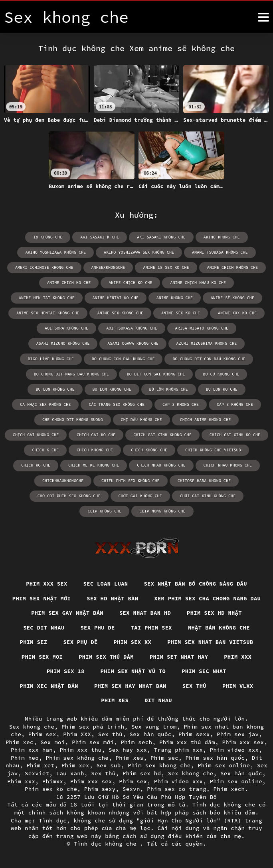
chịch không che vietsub (213, 450)
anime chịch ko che (131, 283)
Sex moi (52, 742)
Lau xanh (70, 773)
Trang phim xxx (179, 750)
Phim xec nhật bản (209, 685)
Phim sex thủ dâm (50, 671)
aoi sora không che (67, 328)
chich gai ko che (97, 434)
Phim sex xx (56, 656)
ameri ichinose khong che (45, 267)
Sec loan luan (105, 583)
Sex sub (108, 765)
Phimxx (53, 781)
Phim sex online (224, 765)
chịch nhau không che (161, 465)
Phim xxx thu (81, 750)
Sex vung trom (154, 727)
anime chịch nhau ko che (198, 283)
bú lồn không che (168, 389)
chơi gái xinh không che (182, 495)
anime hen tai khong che (47, 298)
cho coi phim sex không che (44, 495)
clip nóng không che (136, 510)
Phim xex (75, 765)
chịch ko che (37, 465)
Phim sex (42, 734)
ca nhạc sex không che (46, 404)
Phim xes (203, 700)
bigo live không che (51, 359)
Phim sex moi (215, 656)
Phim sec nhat (140, 685)
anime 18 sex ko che (166, 267)
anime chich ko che (69, 283)
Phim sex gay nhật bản (199, 612)
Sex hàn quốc (151, 734)
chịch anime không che (205, 419)
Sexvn (131, 789)
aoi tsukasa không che (132, 328)
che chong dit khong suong (73, 419)
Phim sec (164, 758)
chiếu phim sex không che (131, 480)
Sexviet (37, 773)
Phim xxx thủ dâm (187, 742)
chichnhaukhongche (63, 480)
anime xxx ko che (237, 313)
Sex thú (114, 700)
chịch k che (46, 450)
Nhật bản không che (118, 642)
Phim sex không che (77, 758)
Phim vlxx (157, 700)
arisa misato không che (201, 328)
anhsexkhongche (109, 267)
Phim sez (180, 642)
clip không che (244, 495)
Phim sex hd (142, 773)
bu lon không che (56, 389)
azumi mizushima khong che (206, 343)
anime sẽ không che (232, 298)
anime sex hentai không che (49, 313)
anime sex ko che (180, 313)
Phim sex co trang (177, 789)
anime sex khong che (121, 313)
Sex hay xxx (128, 750)
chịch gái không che (37, 434)
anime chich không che (232, 267)
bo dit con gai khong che (156, 374)
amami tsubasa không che (219, 252)
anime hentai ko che (116, 298)
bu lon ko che (221, 389)
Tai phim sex (50, 642)
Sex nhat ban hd (46, 627)
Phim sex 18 (232, 671)
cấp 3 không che (234, 404)
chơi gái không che (115, 495)
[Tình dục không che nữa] (263, 17)
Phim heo (25, 758)
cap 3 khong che (180, 404)
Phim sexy (100, 789)
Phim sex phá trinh (93, 727)
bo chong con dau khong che (123, 359)
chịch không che (149, 450)
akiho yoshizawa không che (56, 252)
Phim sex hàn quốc (215, 758)
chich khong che (95, 450)
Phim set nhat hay (124, 671)
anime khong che (174, 298)
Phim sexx (194, 734)
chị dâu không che (141, 419)
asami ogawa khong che (133, 343)
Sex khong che (32, 727)
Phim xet (40, 765)
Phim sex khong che (159, 765)
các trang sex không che (117, 404)
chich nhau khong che (227, 465)
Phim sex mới (93, 742)
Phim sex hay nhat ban (49, 700)
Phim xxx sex (45, 583)
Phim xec (20, 742)
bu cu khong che (220, 374)
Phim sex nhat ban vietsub (135, 656)
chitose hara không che (204, 480)
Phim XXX (77, 734)
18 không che (49, 237)
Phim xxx (183, 671)
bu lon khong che (112, 389)
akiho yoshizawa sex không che (139, 252)
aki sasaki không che (161, 237)
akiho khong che (221, 237)
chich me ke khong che (94, 465)
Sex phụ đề (227, 642)
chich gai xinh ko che (234, 434)
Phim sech (137, 742)
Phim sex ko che (51, 789)
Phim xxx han (32, 750)
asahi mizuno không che (63, 343)
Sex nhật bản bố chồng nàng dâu (196, 583)
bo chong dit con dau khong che (208, 359)
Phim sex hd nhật (116, 627)
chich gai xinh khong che (162, 434)
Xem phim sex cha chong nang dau (92, 612)
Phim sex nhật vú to (68, 685)
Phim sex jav (238, 734)
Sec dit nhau (181, 627)
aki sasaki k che (100, 237)
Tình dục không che (107, 844)
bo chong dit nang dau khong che (72, 374)
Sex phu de (235, 627)
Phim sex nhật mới (102, 598)
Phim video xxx (234, 750)
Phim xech (229, 789)
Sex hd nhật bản (174, 598)
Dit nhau (247, 700)
